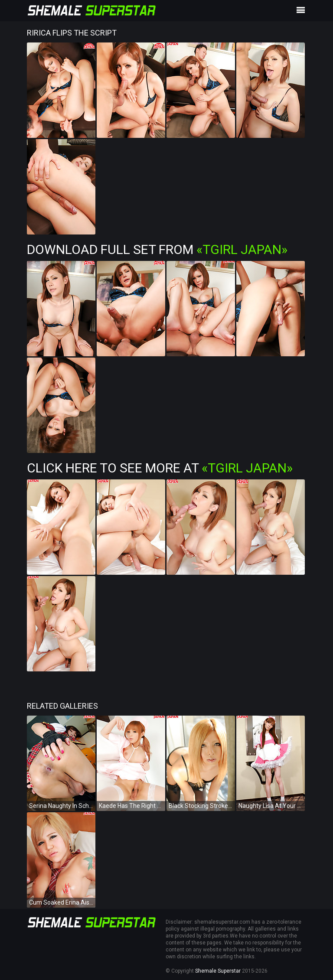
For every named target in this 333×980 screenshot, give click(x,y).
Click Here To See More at (160, 468)
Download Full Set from (157, 249)
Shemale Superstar (218, 971)
